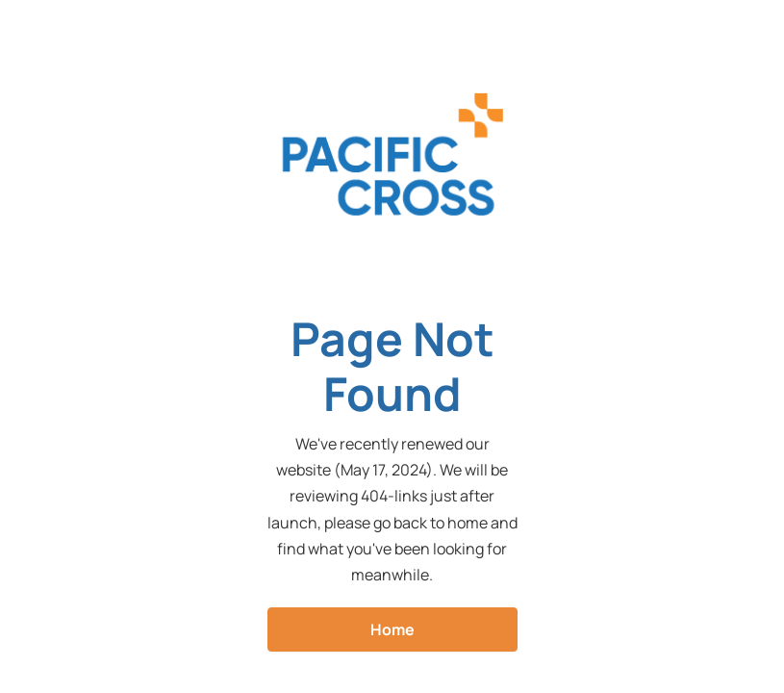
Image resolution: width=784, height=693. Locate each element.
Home (392, 629)
